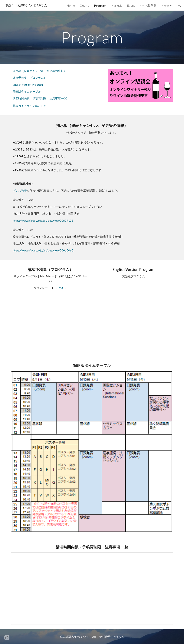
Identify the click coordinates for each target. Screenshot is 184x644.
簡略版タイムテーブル (27, 91)
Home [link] (71, 5)
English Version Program (28, 85)
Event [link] (131, 5)
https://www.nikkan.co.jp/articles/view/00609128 (43, 221)
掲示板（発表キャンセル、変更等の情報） (39, 71)
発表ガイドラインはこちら (30, 106)
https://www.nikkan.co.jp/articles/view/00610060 (43, 250)
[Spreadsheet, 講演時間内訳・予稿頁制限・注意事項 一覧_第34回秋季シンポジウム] (92, 589)
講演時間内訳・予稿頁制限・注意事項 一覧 (40, 98)
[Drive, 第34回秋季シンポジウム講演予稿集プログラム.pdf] (51, 322)
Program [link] (100, 5)
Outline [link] (84, 5)
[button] (179, 5)
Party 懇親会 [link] (148, 5)
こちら (60, 288)
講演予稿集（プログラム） (30, 78)
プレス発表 (20, 191)
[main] (92, 37)
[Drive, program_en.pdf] (133, 311)
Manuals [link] (117, 5)
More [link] (165, 5)
